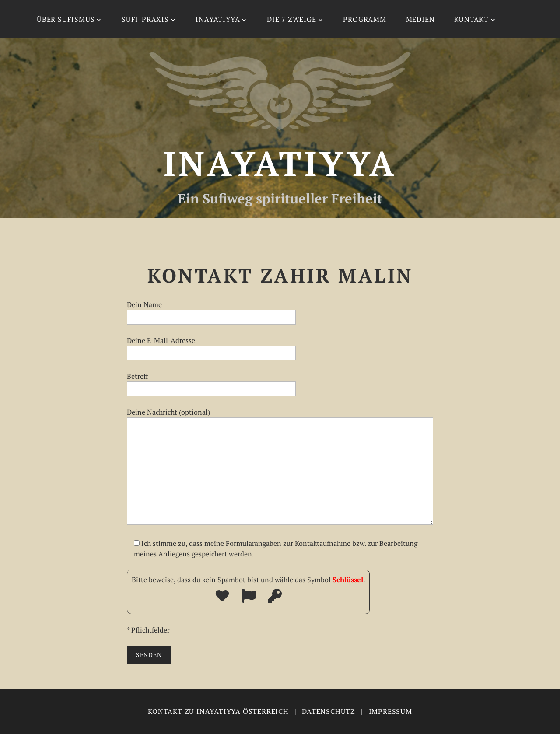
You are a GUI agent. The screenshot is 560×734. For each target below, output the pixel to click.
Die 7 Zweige (292, 19)
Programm (364, 19)
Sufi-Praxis (145, 19)
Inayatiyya (218, 19)
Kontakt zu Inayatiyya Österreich (218, 711)
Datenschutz (329, 711)
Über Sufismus (66, 19)
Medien (420, 19)
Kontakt (471, 19)
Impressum (390, 711)
